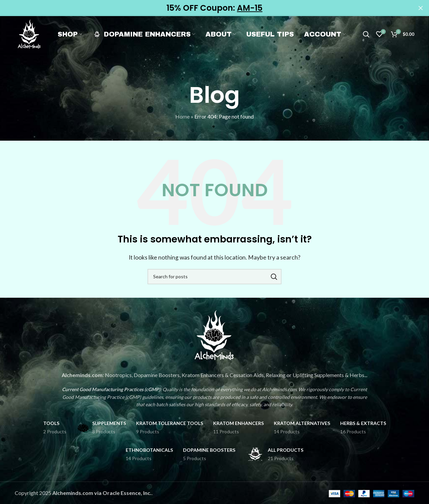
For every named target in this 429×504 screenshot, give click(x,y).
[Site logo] (33, 38)
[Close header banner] (421, 8)
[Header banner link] (204, 8)
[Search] (366, 39)
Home (182, 116)
